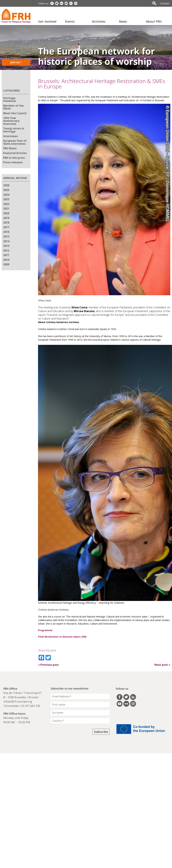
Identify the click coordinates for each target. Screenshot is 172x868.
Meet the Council (15, 113)
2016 (6, 232)
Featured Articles (15, 153)
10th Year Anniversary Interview (11, 121)
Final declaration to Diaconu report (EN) (62, 637)
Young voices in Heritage (14, 130)
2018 (6, 223)
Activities (99, 21)
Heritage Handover (10, 100)
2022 (6, 204)
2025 (6, 190)
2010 (6, 260)
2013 (6, 246)
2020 (6, 213)
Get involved (47, 21)
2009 (6, 264)
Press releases (13, 162)
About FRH (154, 21)
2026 (6, 185)
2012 (6, 251)
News (123, 21)
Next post (162, 665)
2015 (6, 237)
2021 (6, 209)
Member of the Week (14, 107)
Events (70, 21)
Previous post (48, 665)
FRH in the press (14, 158)
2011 (6, 255)
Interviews (10, 136)
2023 (6, 199)
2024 (6, 195)
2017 (6, 227)
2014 (6, 241)
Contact (165, 3)
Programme (45, 630)
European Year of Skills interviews (15, 142)
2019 (6, 218)
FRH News (10, 148)
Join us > (16, 62)
